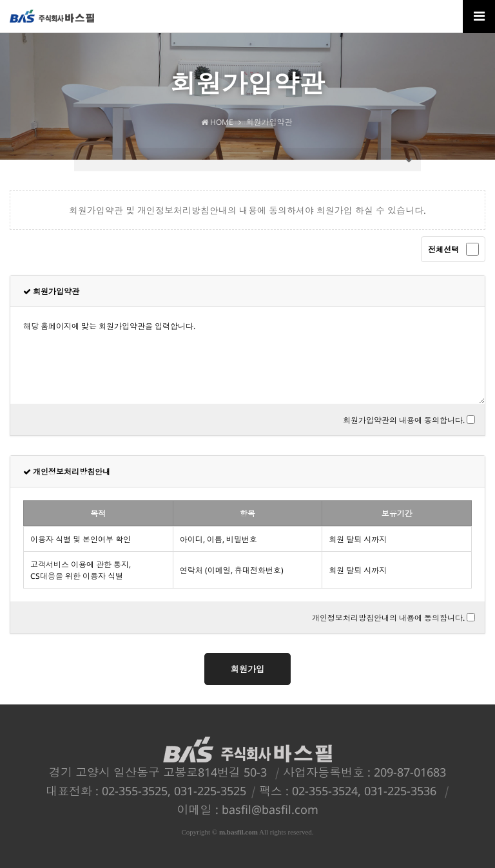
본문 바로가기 (0, 0)
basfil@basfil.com (270, 809)
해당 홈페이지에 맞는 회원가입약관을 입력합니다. (247, 355)
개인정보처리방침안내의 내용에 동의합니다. (388, 618)
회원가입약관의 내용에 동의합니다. (404, 420)
